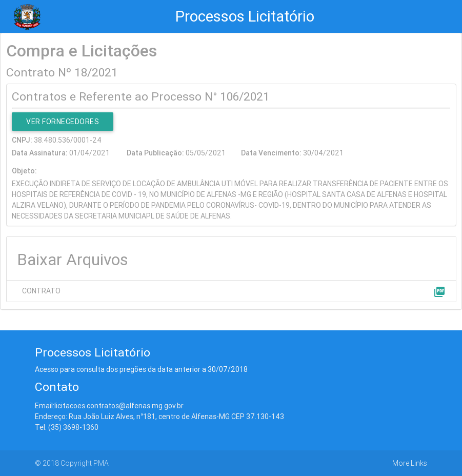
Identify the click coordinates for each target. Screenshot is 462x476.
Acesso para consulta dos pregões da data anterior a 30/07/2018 (141, 369)
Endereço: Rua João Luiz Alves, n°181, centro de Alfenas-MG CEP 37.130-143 (159, 417)
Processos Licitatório (245, 16)
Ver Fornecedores (63, 122)
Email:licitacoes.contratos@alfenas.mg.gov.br (109, 406)
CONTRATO (41, 291)
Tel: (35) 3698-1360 (67, 427)
